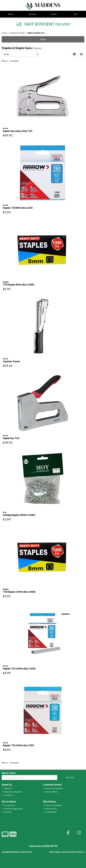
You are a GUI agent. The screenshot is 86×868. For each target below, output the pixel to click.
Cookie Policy (50, 812)
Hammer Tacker (11, 361)
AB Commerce (78, 852)
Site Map (7, 812)
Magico (58, 852)
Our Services (9, 805)
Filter (43, 39)
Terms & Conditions (53, 805)
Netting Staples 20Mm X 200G (19, 515)
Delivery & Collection (53, 788)
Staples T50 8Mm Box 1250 (18, 208)
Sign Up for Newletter (12, 792)
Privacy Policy (50, 809)
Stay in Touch (9, 773)
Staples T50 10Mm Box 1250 (18, 745)
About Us (7, 788)
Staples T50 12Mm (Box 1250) (19, 668)
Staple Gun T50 (11, 438)
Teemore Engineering (12, 809)
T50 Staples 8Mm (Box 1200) (18, 284)
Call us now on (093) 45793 (43, 846)
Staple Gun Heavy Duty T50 (17, 131)
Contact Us (8, 795)
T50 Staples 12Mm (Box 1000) (19, 592)
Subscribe (70, 777)
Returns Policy (51, 792)
